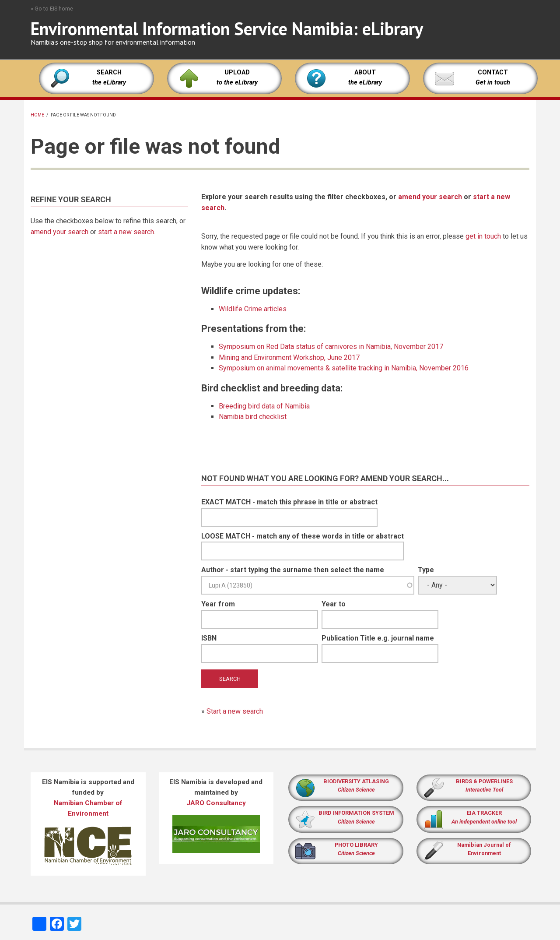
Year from (218, 604)
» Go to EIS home (52, 9)
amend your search (59, 232)
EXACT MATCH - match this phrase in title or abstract (289, 502)
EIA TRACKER (484, 813)
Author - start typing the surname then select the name (293, 570)
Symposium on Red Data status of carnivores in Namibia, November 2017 (331, 347)
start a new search (126, 232)
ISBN (209, 638)
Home (37, 115)
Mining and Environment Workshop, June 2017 (289, 357)
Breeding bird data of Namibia (264, 406)
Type (426, 570)
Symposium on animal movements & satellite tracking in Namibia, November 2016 (344, 368)
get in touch (483, 236)
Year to (334, 604)
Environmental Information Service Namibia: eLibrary (227, 28)
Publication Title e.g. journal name (378, 638)
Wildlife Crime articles (253, 309)
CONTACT (493, 72)
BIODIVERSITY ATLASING (356, 781)
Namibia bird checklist (253, 417)
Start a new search (235, 711)
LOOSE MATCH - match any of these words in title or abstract (303, 536)
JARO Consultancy (216, 803)
